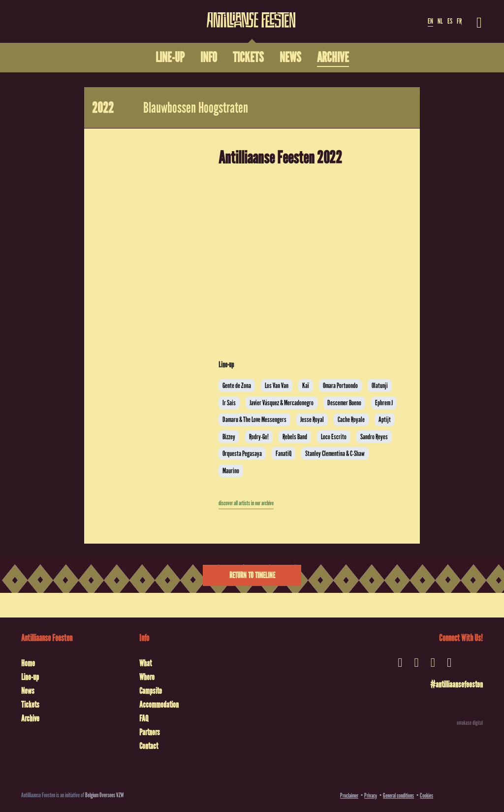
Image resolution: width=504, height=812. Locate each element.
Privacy (371, 796)
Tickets (30, 705)
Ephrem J (384, 403)
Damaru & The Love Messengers (254, 420)
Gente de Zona (237, 386)
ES (450, 21)
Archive (30, 718)
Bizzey (229, 437)
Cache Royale (351, 420)
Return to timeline (252, 575)
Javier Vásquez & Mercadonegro (282, 403)
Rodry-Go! (259, 437)
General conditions (398, 796)
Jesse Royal (312, 420)
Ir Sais (229, 403)
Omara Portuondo (340, 386)
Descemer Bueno (344, 403)
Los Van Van (277, 386)
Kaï (306, 386)
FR (459, 21)
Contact (149, 746)
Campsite (151, 691)
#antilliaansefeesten (457, 684)
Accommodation (159, 705)
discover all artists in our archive (246, 503)
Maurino (231, 471)
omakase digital (470, 723)
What (145, 663)
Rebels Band (295, 437)
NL (440, 21)
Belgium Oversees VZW (105, 795)
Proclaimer (349, 796)
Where (147, 677)
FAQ (144, 718)
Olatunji (380, 386)
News (28, 691)
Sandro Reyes (374, 437)
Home (28, 663)
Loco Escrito (334, 437)
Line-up (30, 677)
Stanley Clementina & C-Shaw (335, 454)
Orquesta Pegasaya (242, 454)
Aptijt (385, 420)
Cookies (426, 796)
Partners (150, 732)
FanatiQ (283, 454)
